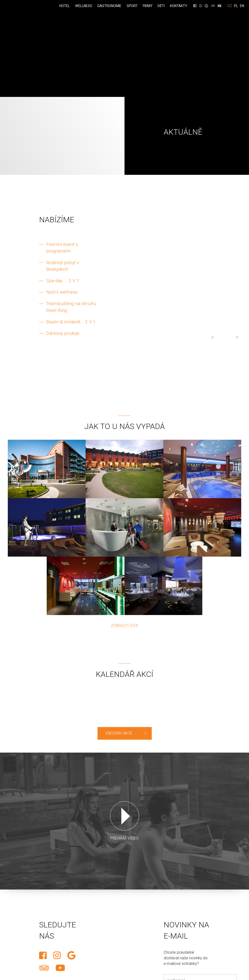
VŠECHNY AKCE (119, 733)
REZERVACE (4, 372)
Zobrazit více (125, 626)
